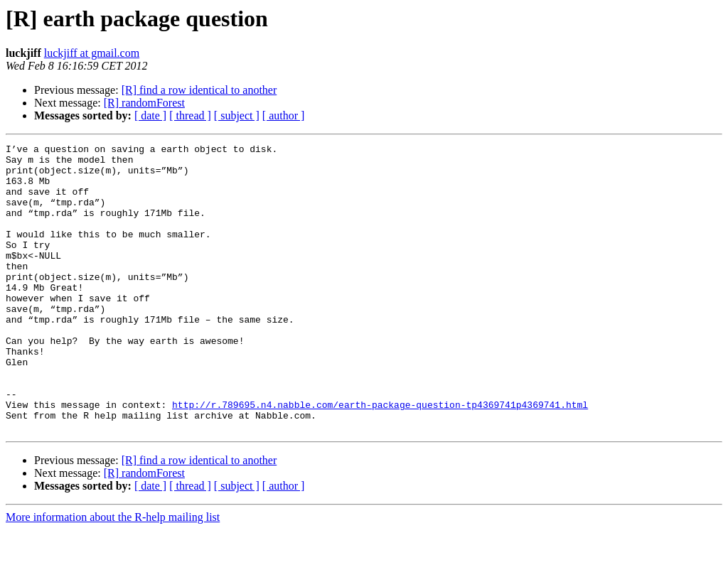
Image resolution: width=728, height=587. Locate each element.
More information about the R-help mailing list (113, 575)
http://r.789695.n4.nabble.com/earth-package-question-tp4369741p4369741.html (380, 458)
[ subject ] (237, 115)
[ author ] (284, 115)
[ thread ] (190, 115)
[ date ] (150, 115)
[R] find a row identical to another (199, 90)
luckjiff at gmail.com (92, 53)
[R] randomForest (144, 103)
